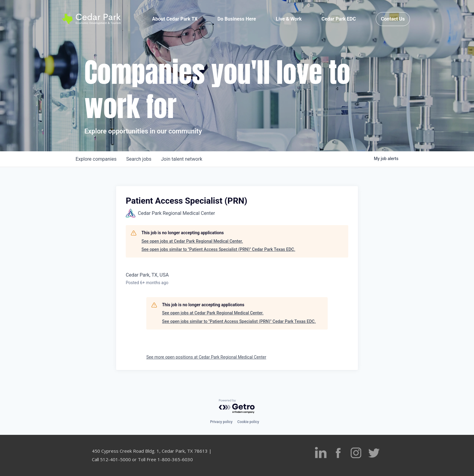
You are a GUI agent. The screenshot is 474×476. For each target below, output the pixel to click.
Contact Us (393, 19)
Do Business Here (237, 19)
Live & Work (289, 19)
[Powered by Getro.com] (237, 407)
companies (96, 159)
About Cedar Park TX (175, 19)
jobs (139, 159)
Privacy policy (221, 422)
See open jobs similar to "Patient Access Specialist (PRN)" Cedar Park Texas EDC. (218, 249)
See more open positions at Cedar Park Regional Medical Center (206, 357)
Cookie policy (248, 422)
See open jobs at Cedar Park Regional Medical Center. (192, 241)
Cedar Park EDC (339, 19)
